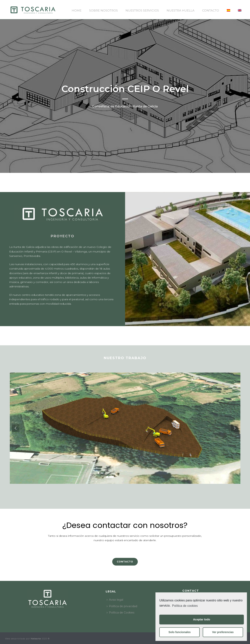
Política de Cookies (120, 613)
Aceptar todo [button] (202, 619)
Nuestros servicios (142, 10)
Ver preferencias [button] (223, 632)
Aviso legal (115, 600)
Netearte (36, 639)
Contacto (211, 10)
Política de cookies (185, 606)
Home (77, 10)
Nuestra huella (181, 10)
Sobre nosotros (103, 10)
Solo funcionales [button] (180, 632)
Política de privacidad (122, 606)
